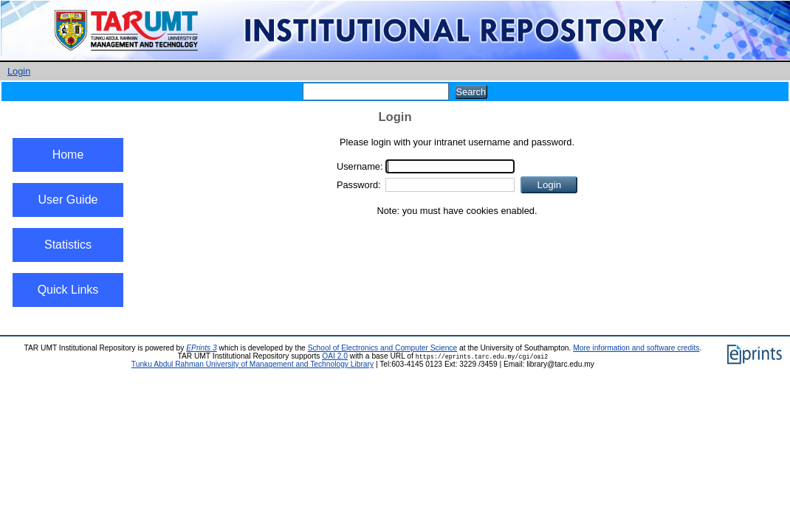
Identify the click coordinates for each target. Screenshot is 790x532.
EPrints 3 (202, 348)
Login (19, 71)
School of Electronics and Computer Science (383, 348)
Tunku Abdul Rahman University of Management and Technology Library (253, 364)
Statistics (68, 245)
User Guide (68, 200)
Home (68, 155)
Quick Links (68, 290)
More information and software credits (636, 348)
